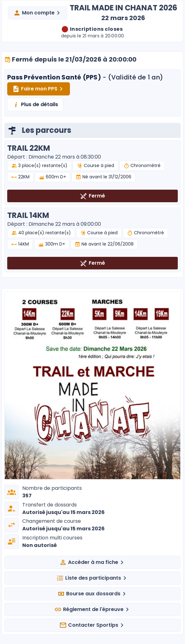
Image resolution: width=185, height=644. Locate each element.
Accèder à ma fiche (92, 562)
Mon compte (38, 13)
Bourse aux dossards (93, 594)
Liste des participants (92, 578)
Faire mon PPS (39, 89)
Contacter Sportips (92, 625)
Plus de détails (35, 105)
